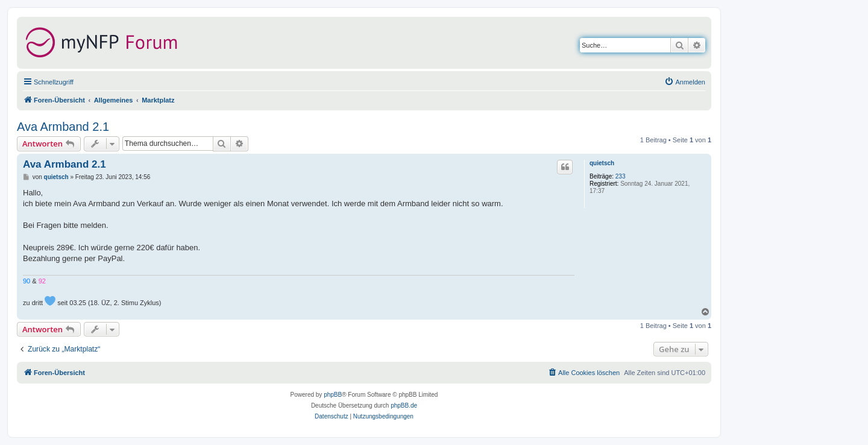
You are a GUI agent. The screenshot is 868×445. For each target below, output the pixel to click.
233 (621, 176)
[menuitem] (685, 82)
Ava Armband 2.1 (63, 127)
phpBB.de (404, 406)
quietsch (602, 163)
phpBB (333, 395)
